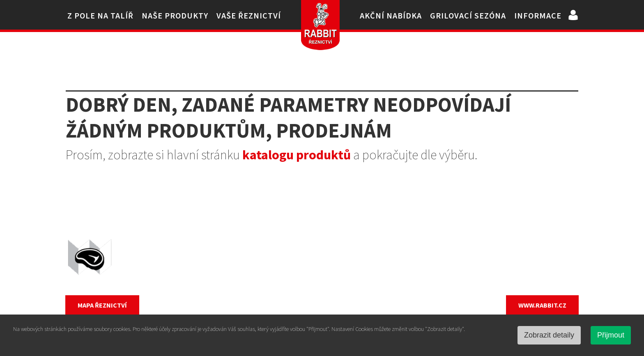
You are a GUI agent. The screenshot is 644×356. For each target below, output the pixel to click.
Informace (538, 15)
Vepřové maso (256, 257)
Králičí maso (252, 288)
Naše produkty (175, 15)
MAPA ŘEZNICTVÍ (102, 305)
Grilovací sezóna (468, 15)
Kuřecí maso (253, 242)
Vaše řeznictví (249, 15)
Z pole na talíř (100, 15)
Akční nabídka (391, 15)
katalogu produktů (297, 155)
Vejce (371, 257)
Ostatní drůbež (388, 242)
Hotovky (377, 288)
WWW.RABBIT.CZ (542, 305)
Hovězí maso (254, 272)
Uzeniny (376, 272)
